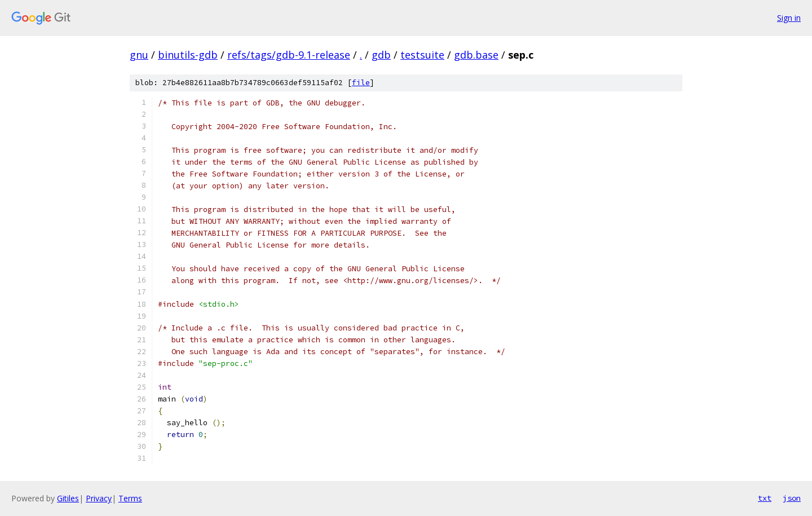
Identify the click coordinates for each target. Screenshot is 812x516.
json (792, 498)
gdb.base (476, 55)
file (361, 83)
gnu (139, 55)
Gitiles (68, 498)
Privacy (99, 498)
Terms (130, 498)
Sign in (789, 18)
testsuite (422, 55)
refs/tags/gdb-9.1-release (289, 55)
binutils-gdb (188, 55)
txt (765, 498)
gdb (381, 55)
